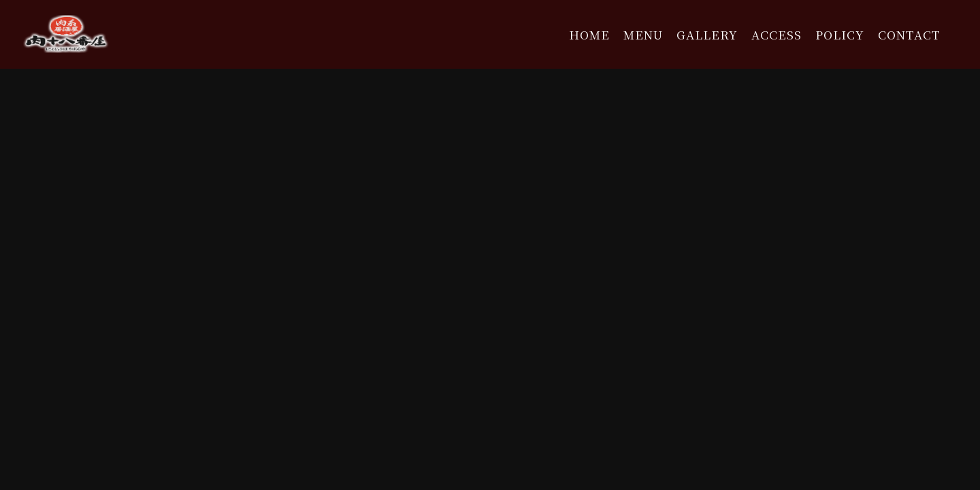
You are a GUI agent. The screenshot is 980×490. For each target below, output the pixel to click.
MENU (643, 34)
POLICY (840, 34)
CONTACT (909, 34)
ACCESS (777, 34)
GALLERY (707, 34)
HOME (589, 34)
